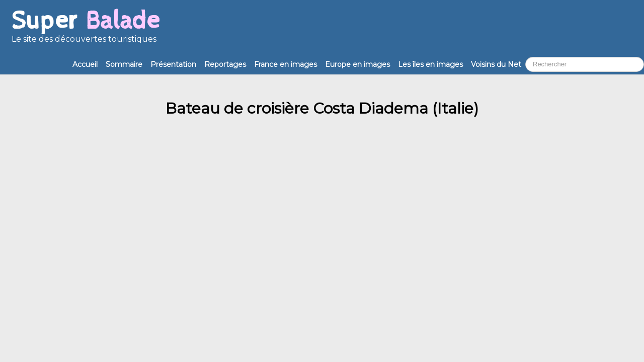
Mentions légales (39, 250)
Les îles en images (430, 64)
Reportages (225, 64)
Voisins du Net (496, 64)
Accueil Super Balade (48, 259)
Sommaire (124, 64)
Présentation (173, 64)
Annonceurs (473, 168)
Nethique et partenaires (274, 168)
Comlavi (167, 240)
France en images (286, 64)
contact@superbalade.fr (90, 168)
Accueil (85, 64)
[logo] (86, 30)
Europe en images (357, 64)
